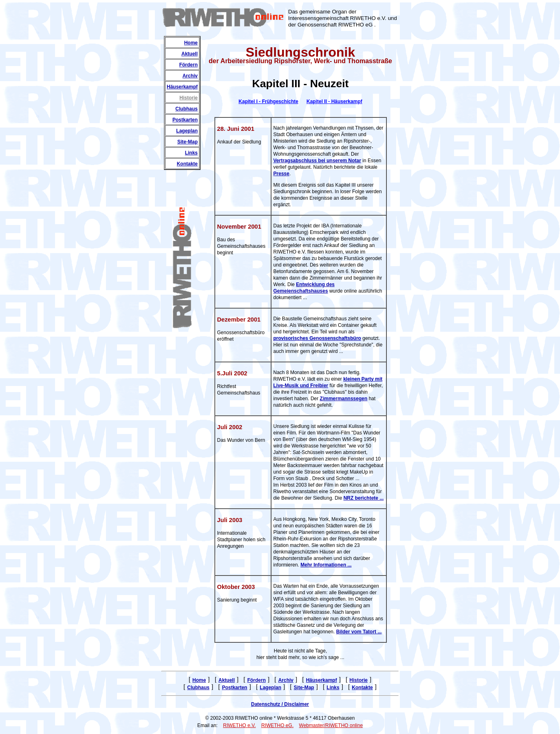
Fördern (189, 65)
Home (191, 43)
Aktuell (190, 54)
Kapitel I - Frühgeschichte (268, 101)
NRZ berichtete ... (364, 498)
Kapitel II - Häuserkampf (334, 101)
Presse (281, 174)
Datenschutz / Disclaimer (280, 704)
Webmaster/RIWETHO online (331, 725)
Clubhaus (186, 109)
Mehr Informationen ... (326, 565)
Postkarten (185, 120)
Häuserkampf (182, 87)
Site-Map (187, 142)
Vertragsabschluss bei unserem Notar (317, 161)
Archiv (190, 76)
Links (191, 153)
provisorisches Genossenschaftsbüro (317, 338)
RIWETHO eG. (277, 725)
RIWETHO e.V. (239, 725)
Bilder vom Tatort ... (359, 632)
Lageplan (187, 131)
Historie (189, 98)
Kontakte (187, 164)
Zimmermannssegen (344, 399)
